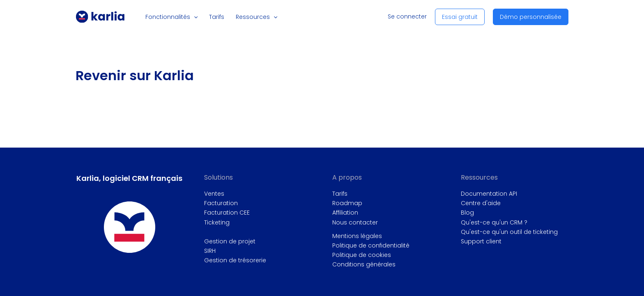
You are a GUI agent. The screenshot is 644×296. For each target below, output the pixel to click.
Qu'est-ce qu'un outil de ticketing (509, 232)
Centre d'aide (481, 203)
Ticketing (217, 222)
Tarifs (340, 194)
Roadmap (347, 203)
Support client (481, 241)
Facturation (221, 203)
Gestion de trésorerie (235, 260)
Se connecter (407, 16)
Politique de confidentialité (371, 245)
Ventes (214, 194)
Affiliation (345, 213)
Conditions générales (364, 264)
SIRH (210, 251)
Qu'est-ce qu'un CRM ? (494, 222)
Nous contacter (355, 222)
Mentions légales (357, 236)
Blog (467, 213)
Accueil (81, 64)
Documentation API (489, 194)
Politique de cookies (362, 255)
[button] (197, 17)
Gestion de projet (230, 241)
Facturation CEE (227, 213)
